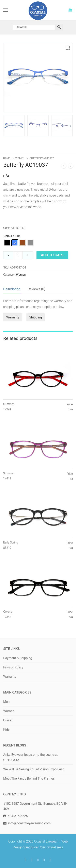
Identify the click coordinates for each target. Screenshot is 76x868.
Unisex (8, 720)
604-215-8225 (17, 816)
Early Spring (11, 545)
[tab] (12, 289)
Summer (9, 407)
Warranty (13, 317)
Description (12, 289)
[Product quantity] (18, 255)
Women (20, 158)
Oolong (8, 614)
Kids (6, 730)
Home (7, 158)
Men (6, 702)
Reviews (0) (37, 289)
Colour (8, 236)
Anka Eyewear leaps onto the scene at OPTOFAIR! (31, 757)
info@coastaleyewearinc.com (29, 823)
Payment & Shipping (18, 658)
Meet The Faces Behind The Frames (29, 779)
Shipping (36, 317)
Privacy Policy (13, 667)
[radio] (7, 243)
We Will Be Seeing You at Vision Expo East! (34, 769)
